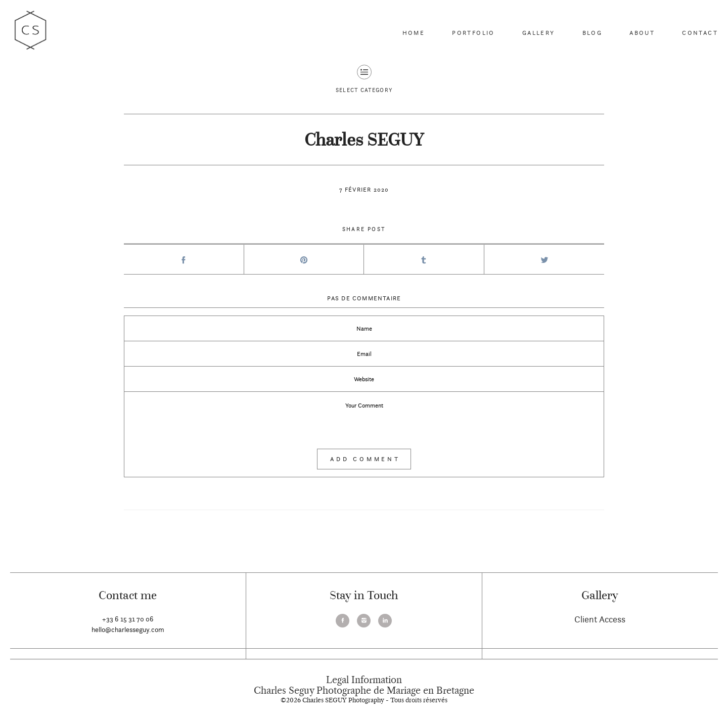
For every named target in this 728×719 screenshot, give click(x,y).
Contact (700, 33)
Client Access (600, 619)
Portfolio (473, 33)
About (642, 33)
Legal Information (364, 680)
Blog (593, 33)
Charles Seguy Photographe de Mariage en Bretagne (364, 691)
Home (414, 33)
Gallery (539, 33)
